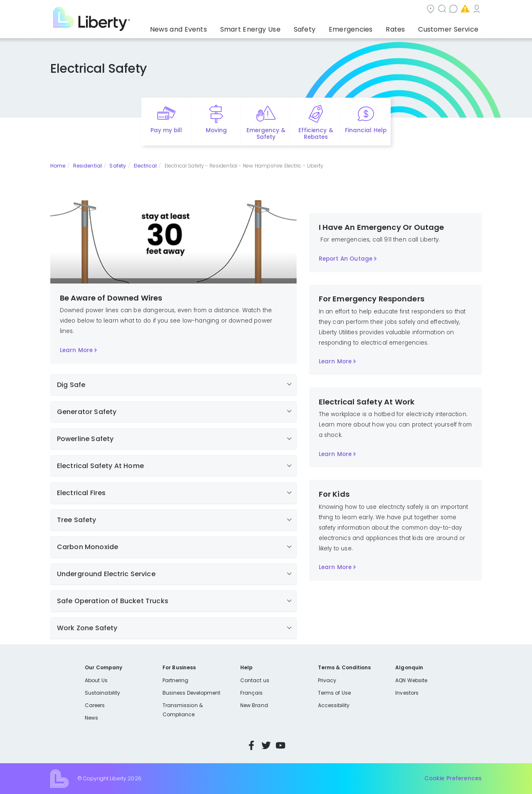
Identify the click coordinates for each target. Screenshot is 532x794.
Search (316, 10)
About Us (96, 680)
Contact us (360, 10)
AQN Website (411, 680)
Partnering (176, 680)
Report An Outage (346, 259)
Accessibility (334, 705)
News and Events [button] (213, 27)
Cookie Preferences (453, 778)
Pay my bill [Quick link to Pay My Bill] (166, 130)
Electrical (145, 166)
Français (251, 693)
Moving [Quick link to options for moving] (216, 130)
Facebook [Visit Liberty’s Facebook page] (251, 745)
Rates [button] (404, 27)
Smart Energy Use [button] (276, 27)
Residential (87, 166)
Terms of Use (335, 693)
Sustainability (102, 693)
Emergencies (411, 10)
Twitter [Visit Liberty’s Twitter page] (266, 745)
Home (58, 166)
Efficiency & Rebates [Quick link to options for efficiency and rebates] (316, 134)
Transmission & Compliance (183, 710)
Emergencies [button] (365, 27)
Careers (95, 705)
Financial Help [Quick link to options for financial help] (366, 130)
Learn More (76, 350)
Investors (407, 693)
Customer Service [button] (451, 27)
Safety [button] (324, 27)
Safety (118, 166)
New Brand (254, 705)
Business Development (192, 693)
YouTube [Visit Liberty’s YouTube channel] (281, 745)
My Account (463, 10)
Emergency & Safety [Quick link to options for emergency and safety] (266, 134)
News (91, 718)
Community (271, 10)
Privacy (327, 680)
